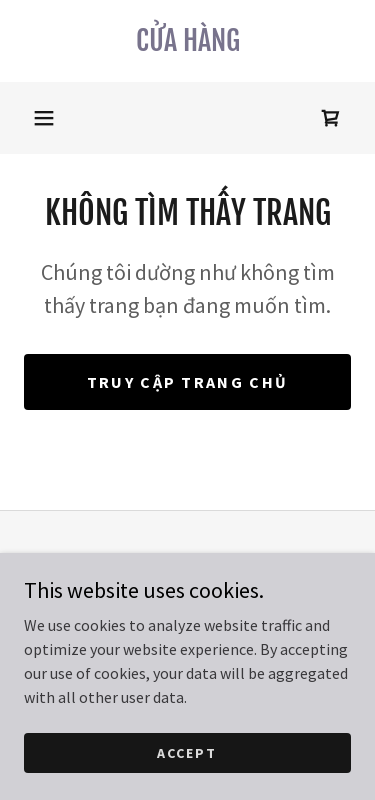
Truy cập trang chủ (187, 382)
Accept (187, 752)
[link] (187, 41)
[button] (44, 118)
